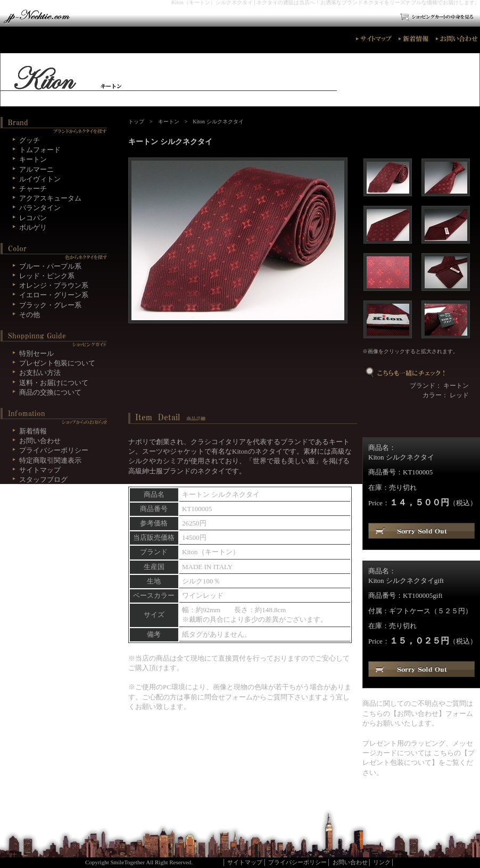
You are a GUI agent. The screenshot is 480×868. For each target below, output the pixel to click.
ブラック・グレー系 (50, 305)
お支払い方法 (40, 373)
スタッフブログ (43, 479)
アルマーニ (36, 169)
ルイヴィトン (40, 179)
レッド (459, 395)
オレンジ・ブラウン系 (54, 285)
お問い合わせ (418, 713)
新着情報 (33, 431)
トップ (136, 122)
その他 (30, 315)
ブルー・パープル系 (50, 266)
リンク (382, 862)
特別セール (36, 353)
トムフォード (40, 150)
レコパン (33, 218)
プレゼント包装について (57, 363)
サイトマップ (40, 470)
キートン (169, 122)
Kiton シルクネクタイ (218, 122)
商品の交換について (50, 392)
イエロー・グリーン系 (54, 295)
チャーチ (33, 189)
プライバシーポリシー (54, 450)
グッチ (30, 140)
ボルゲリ (33, 227)
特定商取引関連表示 (50, 460)
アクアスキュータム (50, 198)
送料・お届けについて (54, 383)
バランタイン (40, 208)
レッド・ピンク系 (47, 276)
